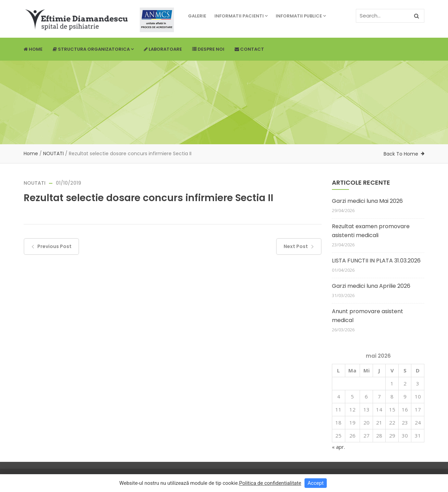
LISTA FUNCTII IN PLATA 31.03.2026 (376, 261)
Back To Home (401, 154)
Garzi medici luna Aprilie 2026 (371, 286)
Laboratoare (163, 49)
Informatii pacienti (241, 16)
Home (33, 49)
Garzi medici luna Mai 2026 (367, 201)
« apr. (338, 447)
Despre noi (208, 49)
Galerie (197, 16)
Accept (316, 483)
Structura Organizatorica (93, 49)
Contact (249, 49)
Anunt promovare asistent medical (368, 316)
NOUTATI (53, 153)
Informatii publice (301, 16)
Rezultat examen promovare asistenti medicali (371, 231)
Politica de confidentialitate (270, 483)
